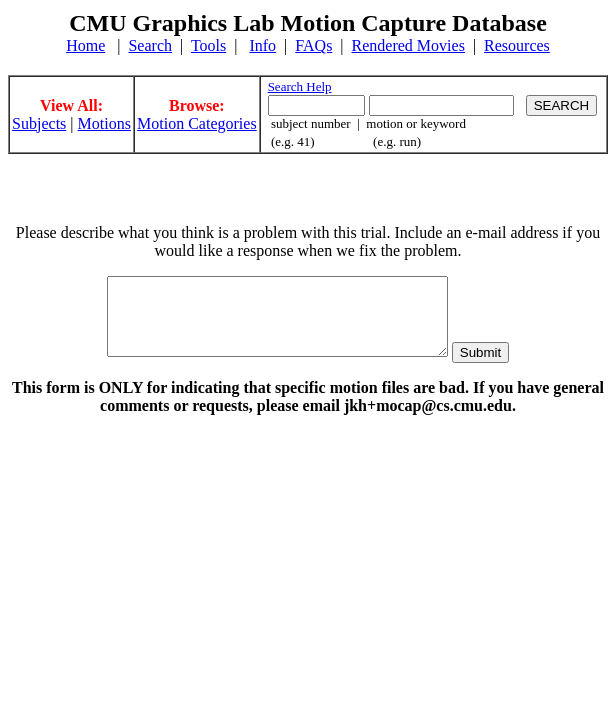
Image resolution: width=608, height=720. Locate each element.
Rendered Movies (408, 45)
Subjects (39, 123)
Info (262, 45)
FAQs (313, 45)
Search (150, 45)
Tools (208, 45)
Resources (517, 45)
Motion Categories (197, 123)
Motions (104, 123)
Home (85, 45)
